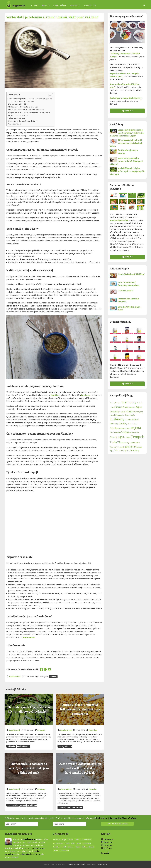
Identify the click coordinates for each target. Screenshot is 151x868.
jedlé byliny (11, 746)
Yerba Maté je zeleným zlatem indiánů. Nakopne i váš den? (126, 161)
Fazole (67, 843)
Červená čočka (86, 840)
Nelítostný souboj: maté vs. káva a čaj (24, 107)
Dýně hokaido (58, 843)
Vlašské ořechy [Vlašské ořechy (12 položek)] (115, 447)
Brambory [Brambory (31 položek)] (129, 402)
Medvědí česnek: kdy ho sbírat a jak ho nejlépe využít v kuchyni (127, 171)
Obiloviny (62, 807)
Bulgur (64, 840)
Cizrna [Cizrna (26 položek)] (118, 407)
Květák (79, 843)
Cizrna (77, 840)
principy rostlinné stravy (34, 848)
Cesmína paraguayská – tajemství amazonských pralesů (31, 99)
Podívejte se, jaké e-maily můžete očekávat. (116, 818)
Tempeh (56, 850)
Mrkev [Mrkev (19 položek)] (135, 420)
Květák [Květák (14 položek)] (132, 415)
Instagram (108, 845)
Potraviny (53, 677)
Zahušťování (32, 805)
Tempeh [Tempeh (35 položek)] (137, 437)
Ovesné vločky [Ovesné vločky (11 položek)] (132, 424)
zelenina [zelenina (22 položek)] (130, 447)
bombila (55, 395)
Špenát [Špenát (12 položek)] (127, 451)
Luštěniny (68, 746)
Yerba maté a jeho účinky (19, 104)
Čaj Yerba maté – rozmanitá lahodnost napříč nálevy (29, 112)
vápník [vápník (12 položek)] (122, 447)
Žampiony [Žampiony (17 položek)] (134, 450)
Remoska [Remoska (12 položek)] (113, 432)
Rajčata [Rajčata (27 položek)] (136, 428)
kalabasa (85, 395)
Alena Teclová (66, 789)
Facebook (108, 842)
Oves (68, 807)
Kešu (73, 843)
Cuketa (70, 840)
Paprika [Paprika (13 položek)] (121, 428)
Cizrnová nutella (126, 291)
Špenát (92, 847)
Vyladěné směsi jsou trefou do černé (23, 121)
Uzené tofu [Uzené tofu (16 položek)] (135, 443)
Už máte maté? (15, 124)
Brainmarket (29, 637)
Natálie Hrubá (15, 677)
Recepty (46, 5)
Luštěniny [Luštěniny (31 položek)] (117, 419)
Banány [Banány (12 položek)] (112, 403)
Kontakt (105, 853)
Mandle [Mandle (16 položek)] (128, 420)
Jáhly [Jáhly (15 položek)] (141, 412)
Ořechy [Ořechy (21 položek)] (114, 428)
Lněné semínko (13, 805)
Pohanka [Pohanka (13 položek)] (127, 428)
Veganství (75, 5)
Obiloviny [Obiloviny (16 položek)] (114, 424)
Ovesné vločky (77, 807)
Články (35, 5)
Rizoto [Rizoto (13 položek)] (119, 432)
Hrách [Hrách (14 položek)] (137, 412)
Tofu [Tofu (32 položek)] (113, 442)
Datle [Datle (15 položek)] (133, 407)
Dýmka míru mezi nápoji (19, 115)
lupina (61, 746)
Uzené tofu (65, 850)
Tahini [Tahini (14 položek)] (128, 437)
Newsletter (90, 5)
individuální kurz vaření (30, 854)
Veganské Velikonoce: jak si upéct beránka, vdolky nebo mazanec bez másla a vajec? (127, 133)
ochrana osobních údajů (76, 864)
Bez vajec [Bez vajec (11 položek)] (118, 403)
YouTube (108, 848)
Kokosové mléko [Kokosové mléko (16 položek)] (122, 415)
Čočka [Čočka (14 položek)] (116, 450)
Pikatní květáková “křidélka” (131, 274)
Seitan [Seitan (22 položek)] (125, 432)
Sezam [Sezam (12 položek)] (131, 432)
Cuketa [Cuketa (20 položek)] (127, 407)
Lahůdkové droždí (60, 847)
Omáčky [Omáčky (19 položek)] (123, 423)
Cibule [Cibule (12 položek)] (112, 407)
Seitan (78, 847)
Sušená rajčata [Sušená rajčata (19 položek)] (117, 437)
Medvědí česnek (23, 746)
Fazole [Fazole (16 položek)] (122, 412)
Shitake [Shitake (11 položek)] (136, 432)
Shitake (85, 847)
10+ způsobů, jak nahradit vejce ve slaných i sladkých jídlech (126, 143)
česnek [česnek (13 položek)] (121, 451)
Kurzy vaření (60, 5)
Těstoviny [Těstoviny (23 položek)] (123, 442)
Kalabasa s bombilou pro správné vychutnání (26, 110)
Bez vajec (57, 840)
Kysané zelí (87, 843)
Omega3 (23, 805)
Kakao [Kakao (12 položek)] (112, 415)
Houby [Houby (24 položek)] (130, 411)
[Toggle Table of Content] (50, 95)
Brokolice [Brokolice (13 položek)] (140, 403)
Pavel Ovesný (15, 730)
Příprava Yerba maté (17, 118)
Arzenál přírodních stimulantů (23, 101)
